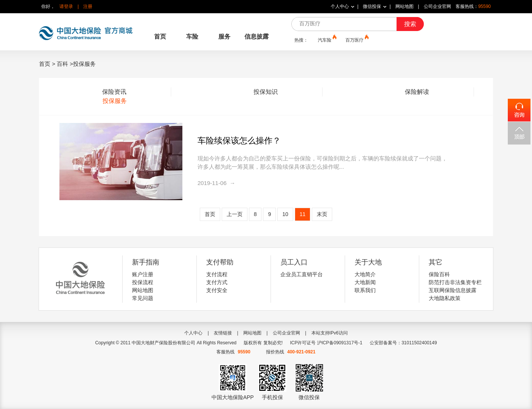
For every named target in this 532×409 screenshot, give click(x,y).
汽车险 (327, 40)
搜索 (410, 24)
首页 (160, 37)
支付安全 (217, 290)
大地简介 (365, 274)
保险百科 (439, 274)
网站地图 (404, 6)
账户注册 (143, 274)
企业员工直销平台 (302, 274)
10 (285, 214)
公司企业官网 (437, 6)
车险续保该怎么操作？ (239, 141)
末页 (322, 214)
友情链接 (223, 333)
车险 (192, 37)
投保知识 (266, 92)
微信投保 (372, 6)
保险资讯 (114, 92)
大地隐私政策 (445, 298)
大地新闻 (365, 282)
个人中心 (340, 6)
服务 (224, 37)
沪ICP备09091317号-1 (340, 343)
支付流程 (217, 274)
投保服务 (115, 101)
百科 (62, 64)
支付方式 (217, 282)
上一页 (235, 214)
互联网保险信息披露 (453, 290)
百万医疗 (356, 40)
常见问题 (143, 298)
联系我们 (365, 290)
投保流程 (143, 282)
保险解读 (417, 92)
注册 (88, 6)
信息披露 (257, 37)
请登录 (66, 6)
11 (303, 214)
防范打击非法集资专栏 (455, 282)
